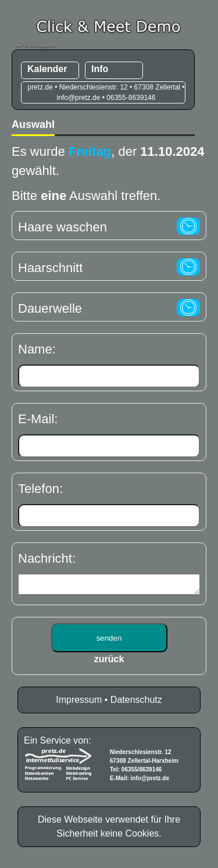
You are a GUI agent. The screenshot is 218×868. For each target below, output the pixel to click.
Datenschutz (136, 703)
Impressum (79, 703)
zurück (109, 662)
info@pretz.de (150, 782)
